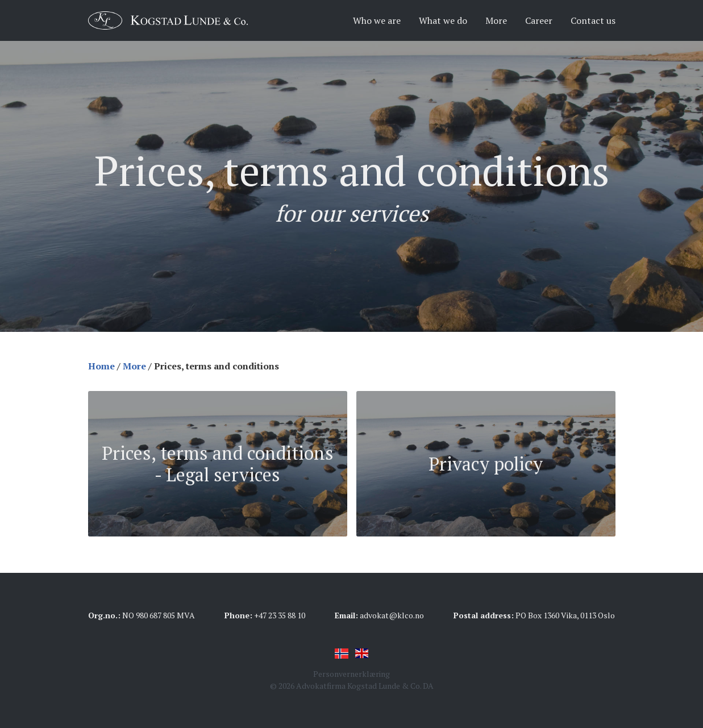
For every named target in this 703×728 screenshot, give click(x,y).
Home (101, 366)
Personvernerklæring (351, 674)
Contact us (593, 20)
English (362, 654)
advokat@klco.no (392, 615)
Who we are (377, 20)
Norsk (342, 654)
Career (539, 20)
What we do (443, 20)
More (496, 20)
